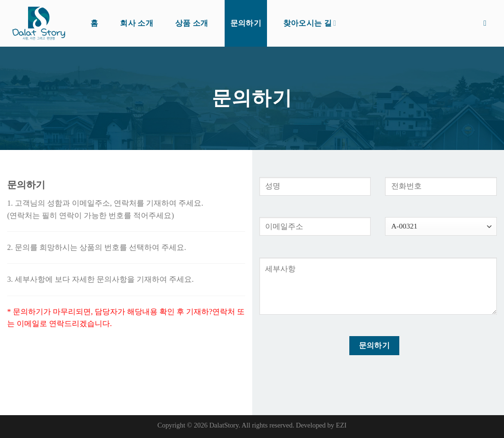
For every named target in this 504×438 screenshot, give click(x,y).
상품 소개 (192, 23)
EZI (341, 425)
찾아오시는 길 (310, 23)
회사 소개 (137, 23)
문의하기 (246, 23)
